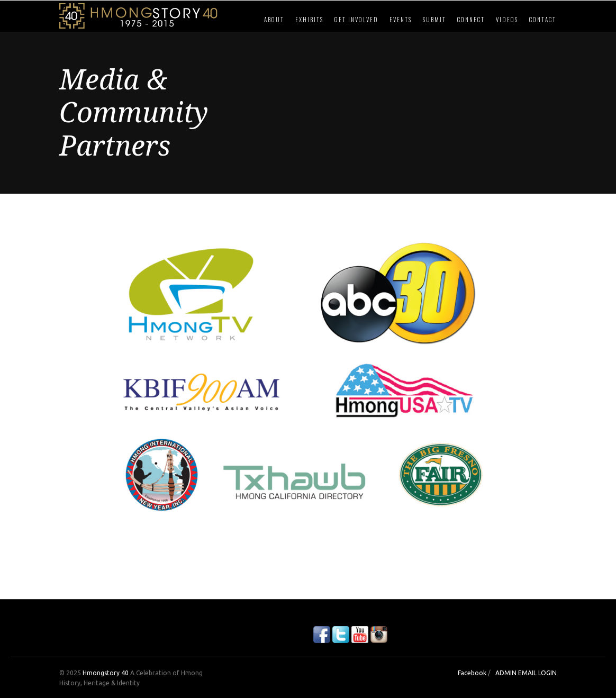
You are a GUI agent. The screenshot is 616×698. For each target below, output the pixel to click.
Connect (471, 20)
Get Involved (356, 20)
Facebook (472, 673)
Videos (507, 20)
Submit (434, 20)
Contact (543, 20)
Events (401, 20)
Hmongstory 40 (106, 673)
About (274, 20)
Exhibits (309, 20)
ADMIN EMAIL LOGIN (526, 673)
